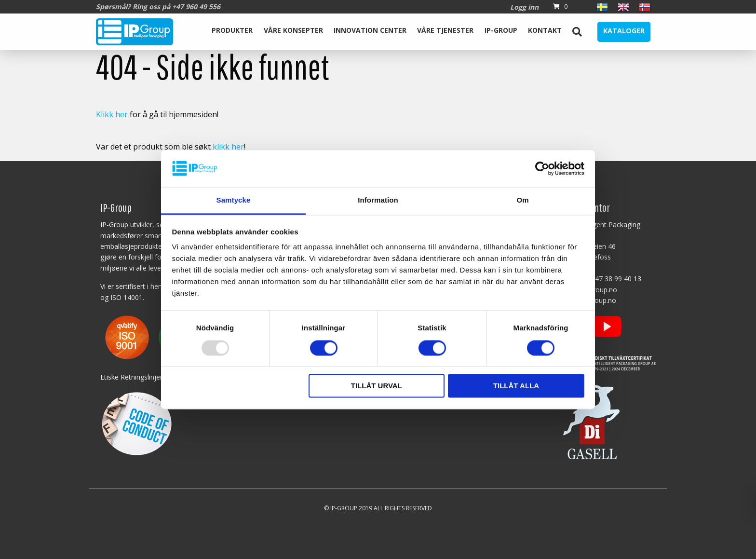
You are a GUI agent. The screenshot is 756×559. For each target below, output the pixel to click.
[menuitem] (232, 32)
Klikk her (112, 114)
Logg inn (524, 7)
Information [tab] (378, 200)
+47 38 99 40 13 (616, 279)
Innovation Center (370, 30)
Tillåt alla (516, 386)
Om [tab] (522, 200)
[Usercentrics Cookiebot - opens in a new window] (542, 168)
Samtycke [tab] (234, 200)
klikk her (228, 147)
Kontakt (545, 30)
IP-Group (501, 30)
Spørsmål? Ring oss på (158, 7)
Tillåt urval (377, 386)
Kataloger (624, 31)
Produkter (232, 30)
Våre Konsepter (293, 30)
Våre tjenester (445, 30)
